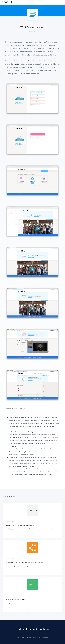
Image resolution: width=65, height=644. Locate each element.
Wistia (17, 64)
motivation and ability (26, 432)
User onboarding (33, 32)
